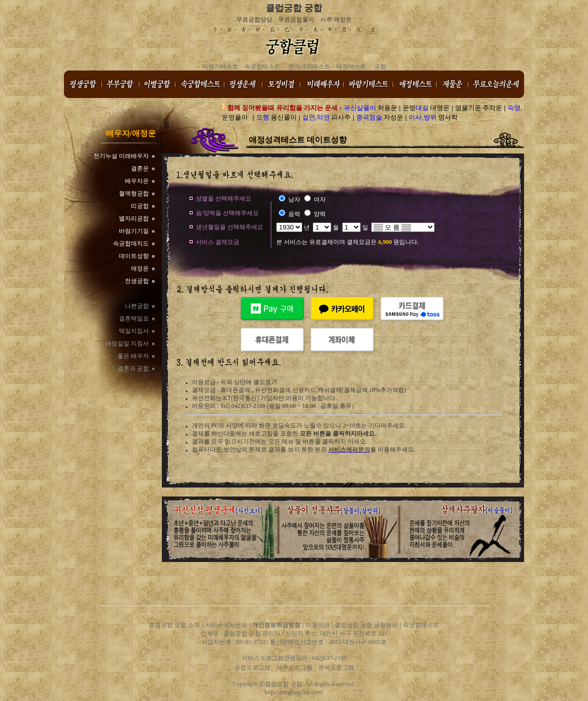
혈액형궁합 (134, 193)
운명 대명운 (426, 108)
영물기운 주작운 (479, 108)
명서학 (433, 117)
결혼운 (140, 168)
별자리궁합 (134, 218)
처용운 (370, 108)
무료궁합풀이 (296, 19)
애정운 (140, 268)
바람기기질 (134, 231)
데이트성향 (134, 256)
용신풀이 (277, 117)
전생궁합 (137, 281)
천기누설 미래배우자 (121, 156)
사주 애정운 (336, 19)
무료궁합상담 (254, 19)
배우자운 (137, 181)
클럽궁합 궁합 (294, 8)
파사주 (327, 117)
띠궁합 (140, 206)
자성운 (380, 117)
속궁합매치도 (131, 243)
